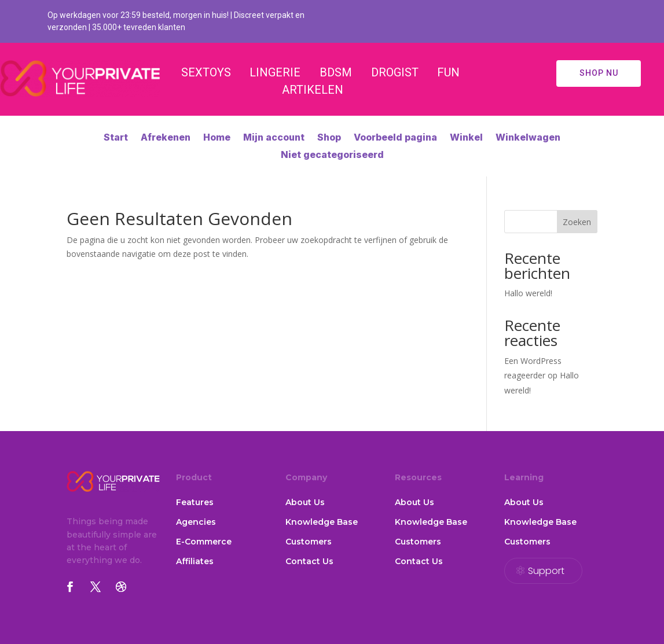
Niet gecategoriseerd (332, 155)
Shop (329, 138)
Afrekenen (166, 138)
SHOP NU (599, 73)
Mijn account (274, 138)
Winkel (466, 138)
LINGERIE (275, 72)
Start (116, 138)
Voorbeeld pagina (395, 138)
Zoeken (577, 222)
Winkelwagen (528, 138)
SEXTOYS (206, 72)
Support (546, 571)
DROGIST (395, 72)
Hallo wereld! (528, 293)
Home (217, 138)
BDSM (336, 72)
